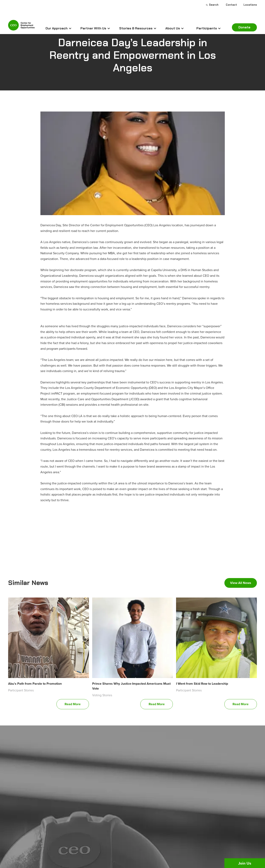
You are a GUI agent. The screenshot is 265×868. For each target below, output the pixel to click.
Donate (244, 27)
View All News (241, 583)
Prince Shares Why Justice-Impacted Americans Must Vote (131, 686)
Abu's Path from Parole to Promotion (35, 684)
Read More (73, 704)
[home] (21, 27)
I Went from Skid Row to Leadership (202, 684)
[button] (59, 28)
